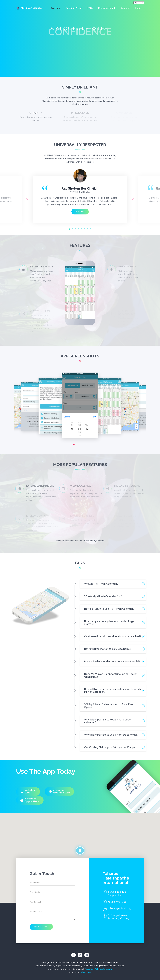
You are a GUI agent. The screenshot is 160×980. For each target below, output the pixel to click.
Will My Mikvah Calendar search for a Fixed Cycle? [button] (109, 706)
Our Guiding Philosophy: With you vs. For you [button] (110, 747)
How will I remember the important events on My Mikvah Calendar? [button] (113, 691)
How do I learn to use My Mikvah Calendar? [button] (109, 609)
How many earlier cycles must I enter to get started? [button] (110, 623)
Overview (55, 8)
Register (125, 8)
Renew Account (107, 8)
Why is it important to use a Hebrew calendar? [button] (111, 735)
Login (138, 8)
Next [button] (133, 198)
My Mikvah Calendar (29, 8)
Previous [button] (27, 198)
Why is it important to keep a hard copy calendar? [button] (107, 721)
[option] (80, 198)
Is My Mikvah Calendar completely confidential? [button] (112, 662)
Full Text (80, 212)
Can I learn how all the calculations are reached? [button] (113, 636)
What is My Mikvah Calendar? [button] (101, 584)
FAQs (90, 8)
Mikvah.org (86, 972)
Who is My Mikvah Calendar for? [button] (103, 596)
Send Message (41, 927)
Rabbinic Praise (74, 8)
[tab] (113, 584)
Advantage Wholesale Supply (98, 969)
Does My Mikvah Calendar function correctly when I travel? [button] (110, 675)
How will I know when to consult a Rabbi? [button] (108, 649)
